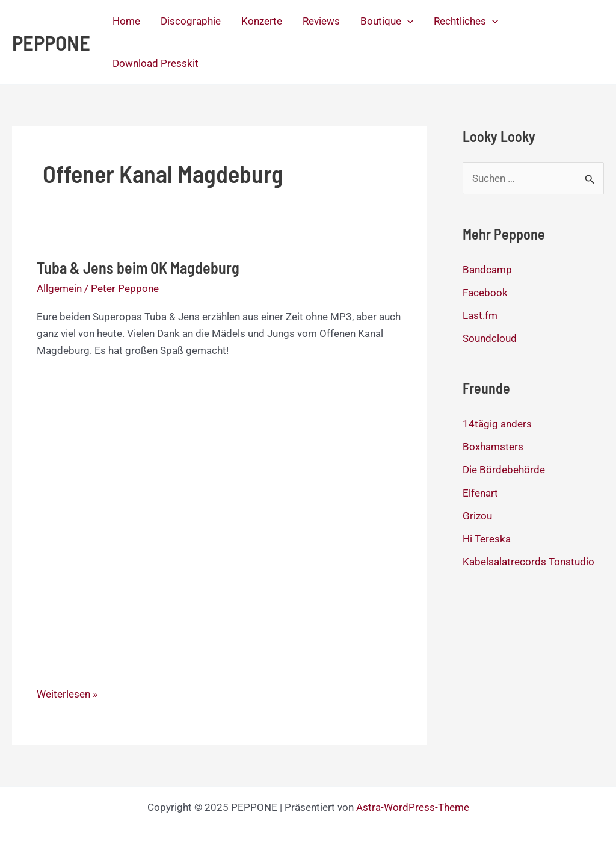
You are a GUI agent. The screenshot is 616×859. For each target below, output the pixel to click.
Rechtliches (466, 21)
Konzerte (262, 21)
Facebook (485, 293)
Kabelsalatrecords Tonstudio (528, 562)
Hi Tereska (487, 539)
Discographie (191, 21)
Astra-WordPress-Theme (413, 807)
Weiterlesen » (67, 694)
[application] (407, 21)
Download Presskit (156, 63)
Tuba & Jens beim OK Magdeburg (138, 268)
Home (126, 21)
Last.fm (480, 315)
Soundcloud (490, 338)
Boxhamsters (493, 447)
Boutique (387, 21)
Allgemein (59, 288)
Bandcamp (487, 270)
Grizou (477, 516)
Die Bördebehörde (504, 470)
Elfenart (480, 493)
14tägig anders (497, 424)
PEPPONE (51, 42)
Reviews (321, 21)
